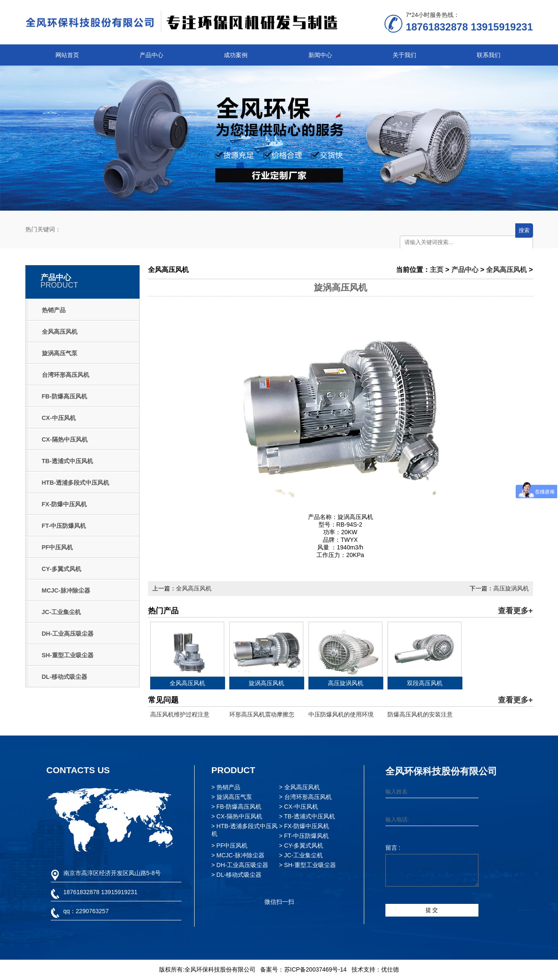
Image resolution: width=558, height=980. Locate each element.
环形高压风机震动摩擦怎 (262, 714)
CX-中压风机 (59, 418)
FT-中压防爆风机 (64, 526)
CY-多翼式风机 (62, 569)
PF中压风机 (58, 547)
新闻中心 (320, 55)
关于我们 (404, 55)
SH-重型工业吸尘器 (68, 655)
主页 (437, 269)
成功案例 (236, 55)
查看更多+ (515, 611)
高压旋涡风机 (511, 588)
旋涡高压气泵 (60, 353)
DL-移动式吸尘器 (65, 677)
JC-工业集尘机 (62, 612)
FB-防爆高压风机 (65, 396)
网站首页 (67, 55)
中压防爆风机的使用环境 (341, 714)
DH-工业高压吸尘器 (68, 634)
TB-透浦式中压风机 (67, 461)
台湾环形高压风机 (66, 375)
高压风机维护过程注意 (180, 714)
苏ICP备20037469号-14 (316, 969)
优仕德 (390, 969)
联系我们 (489, 55)
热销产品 (54, 310)
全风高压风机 (60, 332)
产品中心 (151, 55)
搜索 (524, 230)
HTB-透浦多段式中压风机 (76, 483)
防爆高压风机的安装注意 (420, 714)
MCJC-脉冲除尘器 (66, 590)
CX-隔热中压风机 (65, 439)
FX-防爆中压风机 (65, 504)
